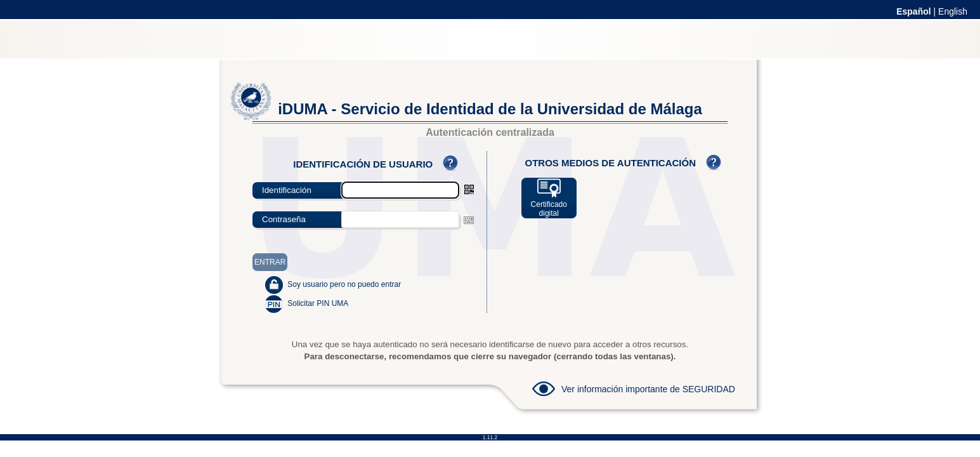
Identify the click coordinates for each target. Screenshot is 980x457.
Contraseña (284, 219)
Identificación (287, 190)
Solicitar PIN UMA (318, 303)
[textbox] (400, 219)
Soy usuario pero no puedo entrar (344, 284)
